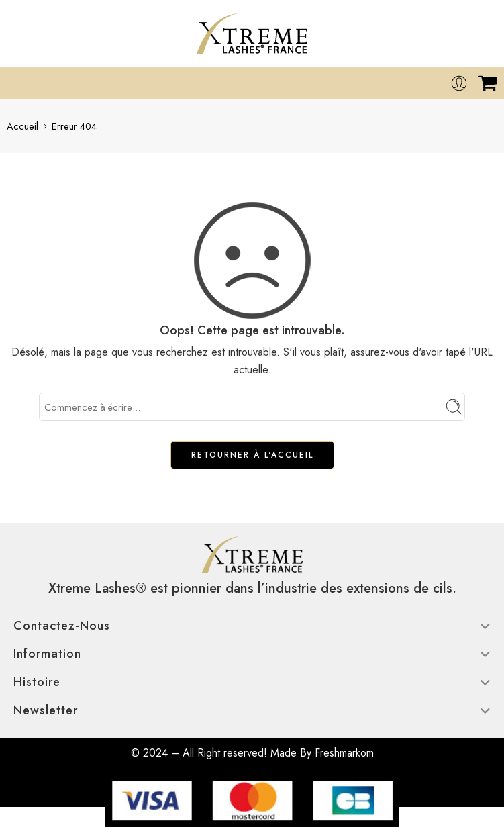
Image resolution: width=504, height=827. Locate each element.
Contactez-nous (252, 626)
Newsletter (252, 710)
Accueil (22, 126)
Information (252, 654)
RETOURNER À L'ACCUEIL (252, 455)
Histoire (252, 682)
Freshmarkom (344, 753)
